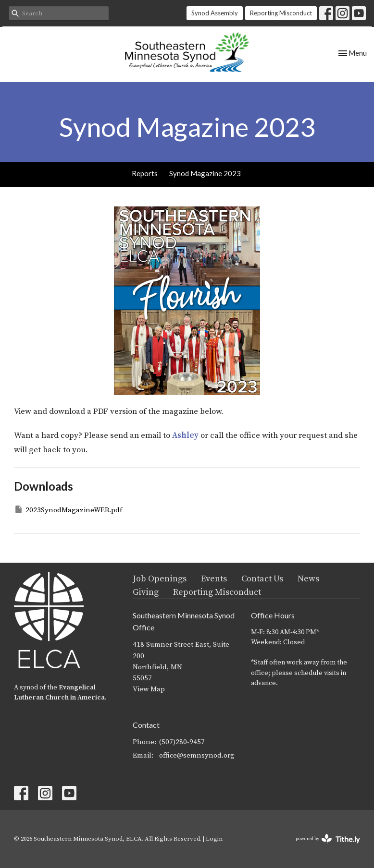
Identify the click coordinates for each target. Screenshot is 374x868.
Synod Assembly (215, 13)
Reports (145, 173)
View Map (149, 689)
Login (214, 839)
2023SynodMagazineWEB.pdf (68, 510)
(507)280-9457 (182, 742)
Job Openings (160, 579)
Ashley (185, 435)
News (308, 579)
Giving (146, 592)
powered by (328, 839)
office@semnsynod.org (197, 755)
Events (214, 579)
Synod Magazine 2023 (205, 173)
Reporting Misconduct (281, 13)
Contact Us (262, 579)
